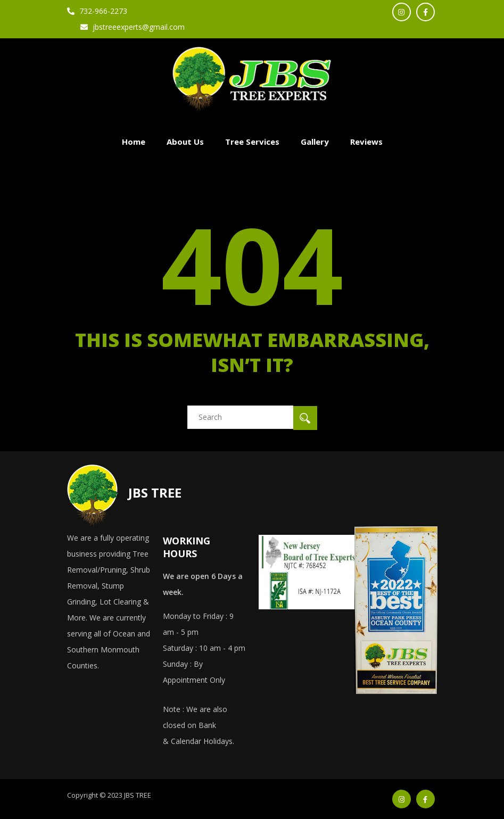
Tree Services (252, 142)
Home (134, 142)
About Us (185, 142)
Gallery (315, 142)
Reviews (366, 142)
